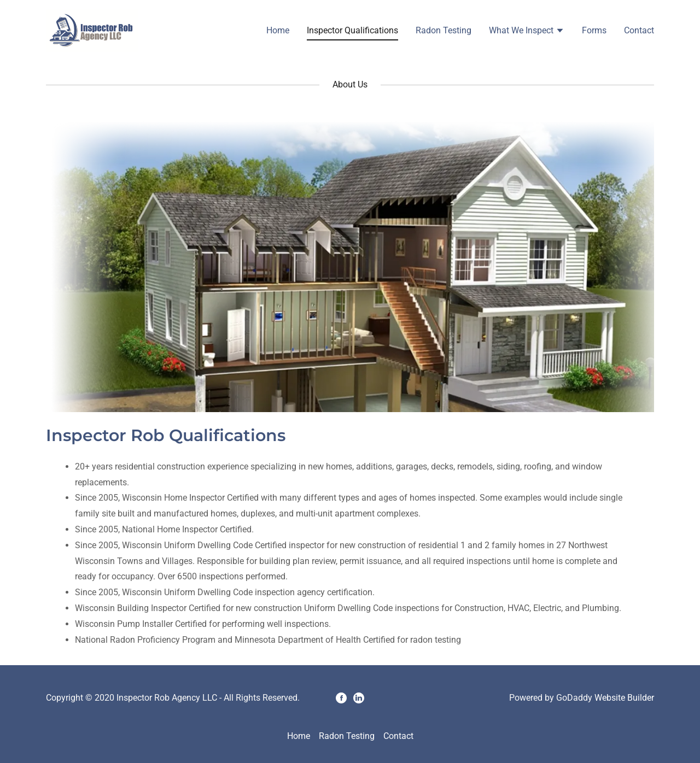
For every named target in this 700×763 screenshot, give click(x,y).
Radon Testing (444, 30)
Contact (639, 30)
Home (278, 30)
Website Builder (624, 698)
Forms (594, 30)
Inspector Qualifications (352, 30)
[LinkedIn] (359, 698)
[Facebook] (341, 698)
